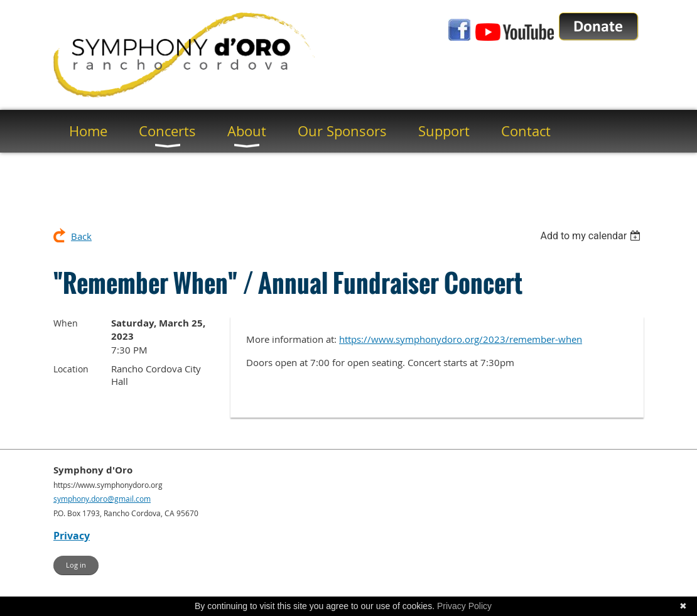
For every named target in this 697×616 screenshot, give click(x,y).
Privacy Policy (464, 606)
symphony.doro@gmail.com (102, 499)
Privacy (72, 536)
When (66, 323)
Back (81, 236)
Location (71, 369)
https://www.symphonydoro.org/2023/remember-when (461, 339)
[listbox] (592, 236)
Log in (76, 565)
